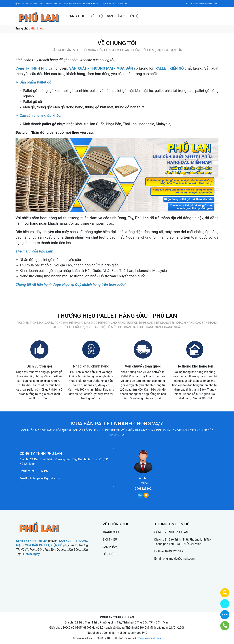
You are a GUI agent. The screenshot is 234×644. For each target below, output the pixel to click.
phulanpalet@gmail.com (44, 478)
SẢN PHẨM (115, 16)
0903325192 (143, 489)
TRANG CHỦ (75, 16)
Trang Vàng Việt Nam (149, 638)
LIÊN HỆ (133, 16)
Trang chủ (22, 28)
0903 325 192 (39, 471)
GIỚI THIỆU (97, 16)
